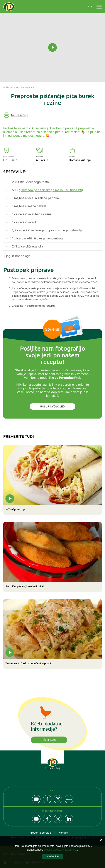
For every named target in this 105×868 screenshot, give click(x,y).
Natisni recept (20, 115)
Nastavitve (52, 856)
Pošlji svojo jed (52, 406)
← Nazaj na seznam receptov (19, 87)
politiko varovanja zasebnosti (60, 850)
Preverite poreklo (40, 833)
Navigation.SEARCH (90, 7)
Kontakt (63, 833)
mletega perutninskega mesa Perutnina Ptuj (53, 190)
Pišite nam (49, 740)
